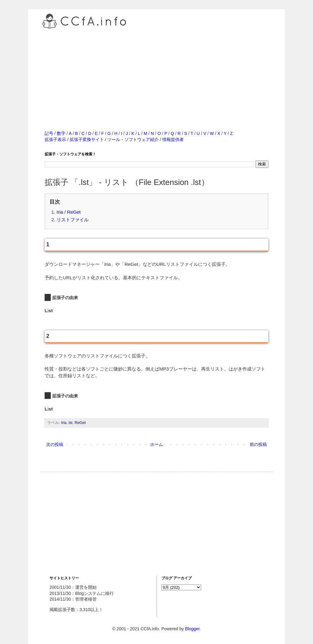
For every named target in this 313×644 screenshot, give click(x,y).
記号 (49, 133)
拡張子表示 (55, 139)
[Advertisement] (156, 73)
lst (71, 423)
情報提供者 (173, 139)
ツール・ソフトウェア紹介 (133, 139)
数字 (61, 133)
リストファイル (73, 220)
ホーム (156, 444)
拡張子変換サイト (87, 139)
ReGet (80, 423)
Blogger (192, 629)
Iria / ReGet (69, 212)
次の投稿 (55, 444)
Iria (64, 423)
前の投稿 (258, 444)
